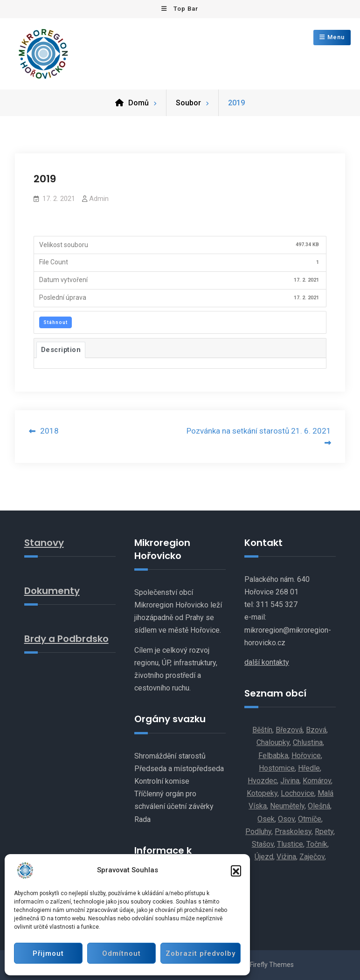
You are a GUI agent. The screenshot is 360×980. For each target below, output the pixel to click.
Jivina (290, 781)
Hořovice (306, 756)
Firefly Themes (272, 965)
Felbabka (273, 756)
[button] (236, 870)
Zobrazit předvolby (201, 953)
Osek (266, 819)
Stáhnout (55, 322)
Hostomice (277, 768)
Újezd (264, 857)
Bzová (316, 730)
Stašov (263, 844)
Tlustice (290, 844)
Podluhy (258, 832)
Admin (99, 199)
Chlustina (308, 742)
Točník (317, 844)
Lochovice (298, 793)
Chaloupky (273, 742)
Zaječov (312, 857)
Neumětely (287, 806)
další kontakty (267, 662)
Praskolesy (293, 832)
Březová (289, 730)
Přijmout (48, 953)
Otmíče (310, 819)
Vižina (286, 857)
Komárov (317, 781)
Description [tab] (61, 350)
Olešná (319, 806)
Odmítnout (121, 953)
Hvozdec (262, 781)
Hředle (309, 768)
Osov (286, 819)
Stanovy (44, 543)
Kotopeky (262, 793)
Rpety (324, 832)
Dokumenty (52, 591)
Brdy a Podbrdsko (66, 639)
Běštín (262, 730)
